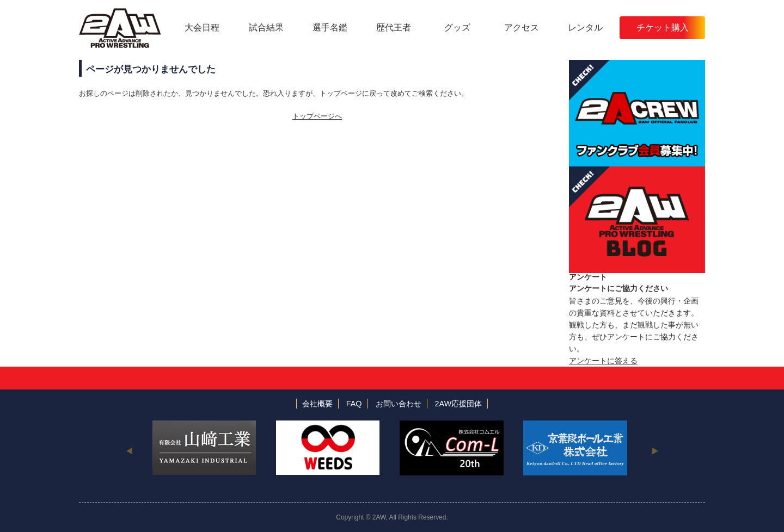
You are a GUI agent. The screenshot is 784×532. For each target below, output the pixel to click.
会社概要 (317, 404)
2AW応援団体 (459, 404)
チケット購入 (663, 27)
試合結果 (266, 27)
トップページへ (317, 116)
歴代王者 (394, 27)
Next (655, 450)
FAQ (354, 404)
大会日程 (202, 27)
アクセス (522, 27)
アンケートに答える (603, 361)
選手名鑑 (330, 27)
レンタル (585, 27)
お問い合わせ (399, 404)
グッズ (457, 27)
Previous (129, 450)
